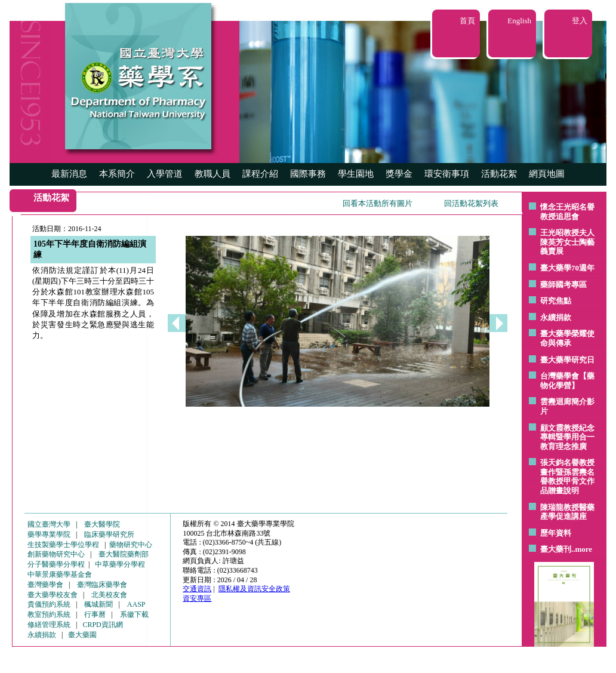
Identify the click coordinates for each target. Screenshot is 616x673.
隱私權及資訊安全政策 (254, 589)
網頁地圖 (547, 174)
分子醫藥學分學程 (56, 564)
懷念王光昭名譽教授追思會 (567, 212)
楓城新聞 (98, 604)
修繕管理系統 (49, 625)
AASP (136, 604)
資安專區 (197, 598)
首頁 (467, 21)
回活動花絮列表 (471, 203)
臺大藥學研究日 (567, 360)
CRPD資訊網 (102, 625)
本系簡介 (117, 174)
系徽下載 (134, 614)
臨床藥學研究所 (109, 534)
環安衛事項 (447, 174)
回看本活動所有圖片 (378, 203)
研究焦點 (556, 301)
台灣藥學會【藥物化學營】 (567, 381)
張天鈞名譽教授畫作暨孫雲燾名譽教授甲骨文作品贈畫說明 (567, 477)
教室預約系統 (49, 614)
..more (582, 549)
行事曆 (95, 614)
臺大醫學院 (102, 524)
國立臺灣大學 (49, 524)
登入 (580, 21)
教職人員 (212, 174)
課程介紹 (260, 174)
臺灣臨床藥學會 (102, 585)
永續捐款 (556, 317)
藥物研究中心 (131, 545)
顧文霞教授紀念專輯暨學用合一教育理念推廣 (567, 437)
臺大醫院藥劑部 (124, 554)
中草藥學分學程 (120, 564)
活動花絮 (499, 174)
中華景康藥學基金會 (60, 574)
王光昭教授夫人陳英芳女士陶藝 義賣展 (567, 242)
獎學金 (399, 174)
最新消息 (69, 174)
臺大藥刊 (556, 549)
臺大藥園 (82, 635)
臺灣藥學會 (45, 585)
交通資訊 (197, 589)
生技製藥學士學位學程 (63, 545)
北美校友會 (109, 595)
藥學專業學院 (49, 534)
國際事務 (308, 174)
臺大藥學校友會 (53, 595)
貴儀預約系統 (49, 604)
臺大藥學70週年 (567, 268)
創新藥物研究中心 (56, 554)
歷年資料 (556, 533)
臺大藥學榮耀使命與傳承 (567, 338)
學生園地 (356, 174)
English (519, 21)
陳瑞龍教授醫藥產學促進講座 (567, 512)
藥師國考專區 (563, 285)
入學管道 (165, 174)
